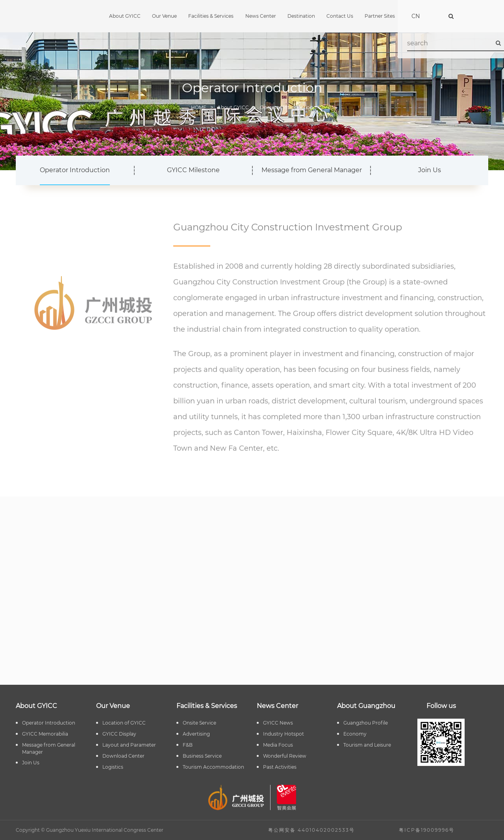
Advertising (196, 734)
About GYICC (125, 16)
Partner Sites (380, 16)
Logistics (113, 767)
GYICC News (278, 723)
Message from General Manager (312, 170)
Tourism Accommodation (213, 767)
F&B (188, 745)
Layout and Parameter (129, 745)
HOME (199, 107)
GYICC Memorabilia (45, 734)
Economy (355, 734)
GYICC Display (119, 734)
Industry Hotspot (283, 734)
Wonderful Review (285, 756)
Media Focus (278, 745)
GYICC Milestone (193, 170)
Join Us (430, 170)
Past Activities (280, 767)
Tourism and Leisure (367, 745)
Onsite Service (199, 723)
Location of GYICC (124, 723)
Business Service (202, 756)
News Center (261, 16)
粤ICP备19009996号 (427, 830)
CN (416, 16)
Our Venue (164, 16)
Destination (301, 16)
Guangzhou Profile (366, 723)
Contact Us (340, 16)
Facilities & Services (211, 16)
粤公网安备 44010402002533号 (311, 830)
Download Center (123, 756)
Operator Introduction (286, 107)
